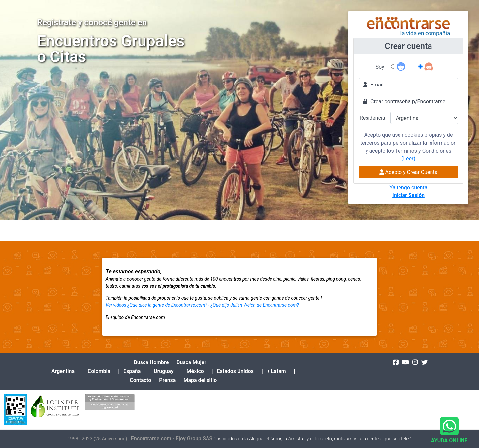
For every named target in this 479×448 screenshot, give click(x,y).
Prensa (167, 380)
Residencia (372, 118)
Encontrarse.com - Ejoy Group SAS (173, 439)
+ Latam (276, 371)
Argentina (63, 371)
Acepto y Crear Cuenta (409, 172)
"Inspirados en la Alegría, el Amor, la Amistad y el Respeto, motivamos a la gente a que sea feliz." (313, 439)
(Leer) (408, 159)
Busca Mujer (191, 362)
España (132, 371)
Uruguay (164, 371)
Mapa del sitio (200, 380)
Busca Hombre (151, 362)
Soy (380, 67)
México (195, 371)
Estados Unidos (235, 371)
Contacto (140, 380)
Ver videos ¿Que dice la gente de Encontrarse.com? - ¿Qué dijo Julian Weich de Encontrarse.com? (202, 305)
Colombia (99, 371)
